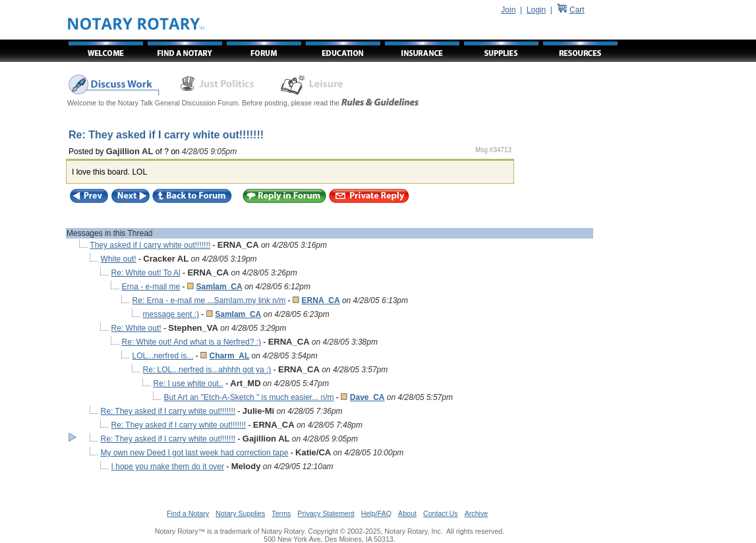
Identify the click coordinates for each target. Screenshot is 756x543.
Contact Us (441, 513)
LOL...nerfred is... (163, 356)
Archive (477, 513)
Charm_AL (230, 356)
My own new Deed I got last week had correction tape (195, 453)
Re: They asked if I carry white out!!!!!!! (168, 411)
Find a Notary (188, 513)
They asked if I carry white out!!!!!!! (150, 245)
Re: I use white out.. (189, 384)
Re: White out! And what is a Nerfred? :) (191, 342)
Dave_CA (367, 397)
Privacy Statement (326, 513)
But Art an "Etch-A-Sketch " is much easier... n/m (249, 397)
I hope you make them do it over (168, 467)
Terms (281, 513)
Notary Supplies (240, 513)
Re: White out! (136, 328)
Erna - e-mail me (151, 287)
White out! (119, 259)
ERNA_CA (321, 300)
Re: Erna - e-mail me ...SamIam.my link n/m (209, 300)
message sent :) (171, 314)
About (407, 513)
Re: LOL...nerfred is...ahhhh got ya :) (207, 370)
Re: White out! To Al (146, 273)
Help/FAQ (376, 513)
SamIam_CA (219, 287)
